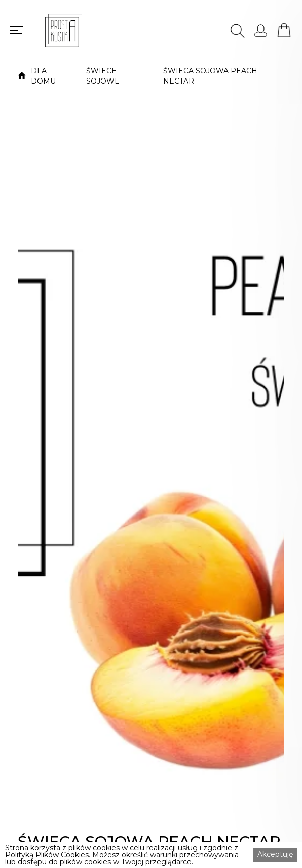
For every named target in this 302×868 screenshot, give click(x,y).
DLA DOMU (43, 76)
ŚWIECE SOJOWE (103, 76)
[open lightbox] (151, 477)
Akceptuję (275, 854)
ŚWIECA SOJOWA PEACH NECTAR (210, 76)
